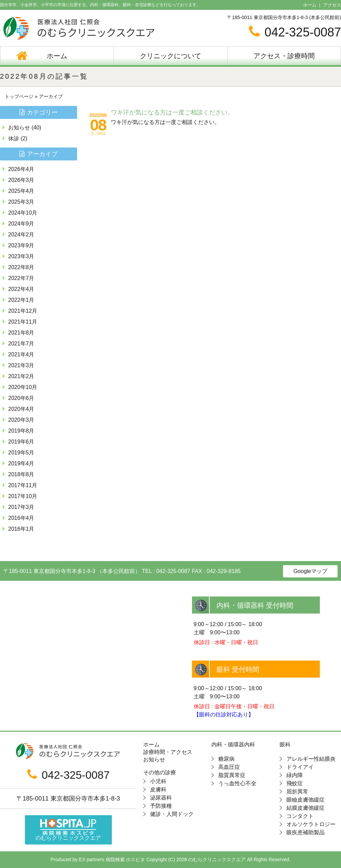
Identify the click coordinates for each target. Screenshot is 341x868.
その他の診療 (160, 773)
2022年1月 (21, 300)
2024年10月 (23, 213)
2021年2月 (21, 376)
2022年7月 (21, 278)
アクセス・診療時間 (284, 56)
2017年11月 (23, 485)
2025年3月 (21, 202)
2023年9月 (21, 245)
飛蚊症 (295, 783)
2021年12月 (23, 311)
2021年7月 (21, 344)
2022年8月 (21, 267)
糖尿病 (226, 759)
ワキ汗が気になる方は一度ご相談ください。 (172, 112)
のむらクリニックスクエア (68, 830)
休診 (14, 138)
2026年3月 (21, 180)
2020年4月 (21, 409)
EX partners (91, 859)
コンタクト (300, 816)
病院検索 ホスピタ (125, 859)
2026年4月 (21, 169)
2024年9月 (21, 224)
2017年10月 (23, 496)
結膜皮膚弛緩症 (306, 808)
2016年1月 (21, 529)
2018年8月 (21, 474)
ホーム (310, 5)
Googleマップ (310, 571)
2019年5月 (21, 453)
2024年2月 (21, 235)
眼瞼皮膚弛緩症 (306, 800)
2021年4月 (21, 354)
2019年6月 (21, 442)
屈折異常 (297, 792)
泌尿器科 (161, 798)
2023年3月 (21, 256)
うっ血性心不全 (237, 783)
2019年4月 (21, 463)
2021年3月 (21, 365)
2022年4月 (21, 289)
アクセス (332, 5)
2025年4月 (21, 191)
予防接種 (161, 806)
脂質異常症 (232, 775)
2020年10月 (23, 387)
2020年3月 (21, 420)
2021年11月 (23, 322)
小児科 (158, 781)
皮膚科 (158, 789)
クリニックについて (170, 56)
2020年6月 (21, 398)
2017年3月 (21, 507)
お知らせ (19, 128)
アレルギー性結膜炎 (311, 759)
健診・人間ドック (172, 814)
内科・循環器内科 (233, 745)
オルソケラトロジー (311, 824)
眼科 (285, 745)
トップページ (19, 96)
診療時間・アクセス (168, 752)
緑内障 (295, 775)
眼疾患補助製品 (306, 832)
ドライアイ (300, 767)
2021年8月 (21, 333)
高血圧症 (229, 767)
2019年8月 (21, 431)
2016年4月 (21, 518)
